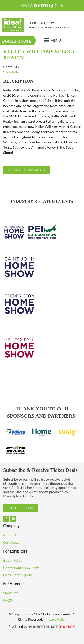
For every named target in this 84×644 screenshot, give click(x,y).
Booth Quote (17, 41)
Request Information (27, 170)
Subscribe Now (21, 508)
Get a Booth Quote (42, 6)
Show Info (11, 593)
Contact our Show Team (22, 568)
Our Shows (12, 542)
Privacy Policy (56, 619)
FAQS (8, 600)
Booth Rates (13, 560)
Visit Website (13, 72)
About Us (10, 535)
